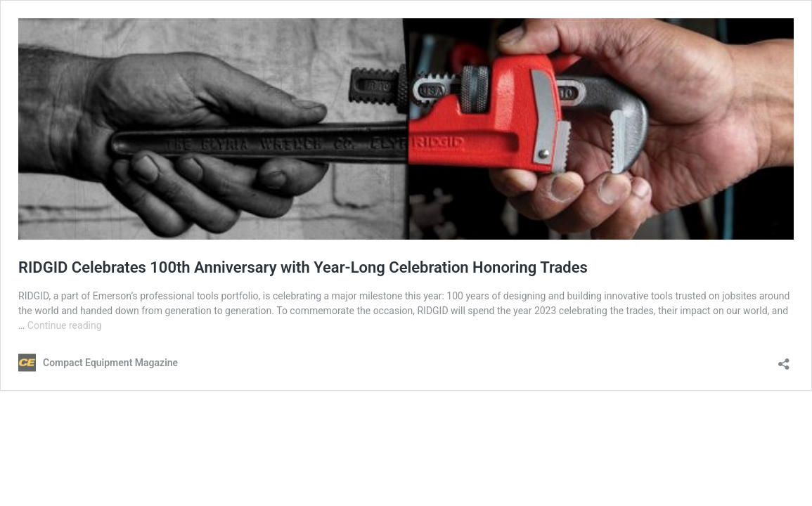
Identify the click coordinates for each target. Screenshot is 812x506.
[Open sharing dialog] (784, 359)
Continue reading (65, 325)
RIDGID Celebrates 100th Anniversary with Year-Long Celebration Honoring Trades (303, 267)
